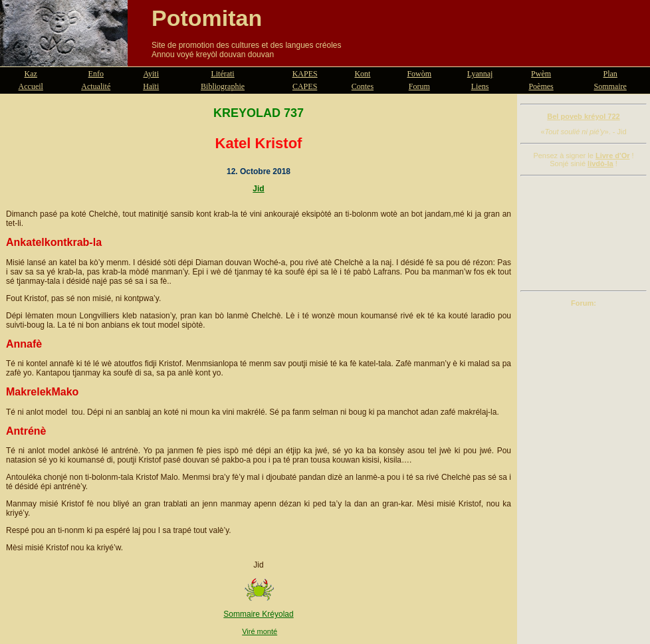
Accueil (31, 86)
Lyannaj (480, 74)
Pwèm (541, 74)
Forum (419, 86)
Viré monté (260, 631)
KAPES (305, 74)
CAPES (305, 86)
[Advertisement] (584, 233)
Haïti (151, 86)
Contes (363, 86)
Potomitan (207, 18)
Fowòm (419, 74)
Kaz (31, 74)
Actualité (96, 86)
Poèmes (541, 86)
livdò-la (600, 163)
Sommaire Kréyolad (258, 614)
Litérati (222, 74)
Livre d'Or (613, 156)
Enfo (96, 74)
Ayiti (151, 74)
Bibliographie (223, 86)
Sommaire (610, 86)
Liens (480, 86)
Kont (362, 74)
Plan (610, 74)
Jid (258, 189)
